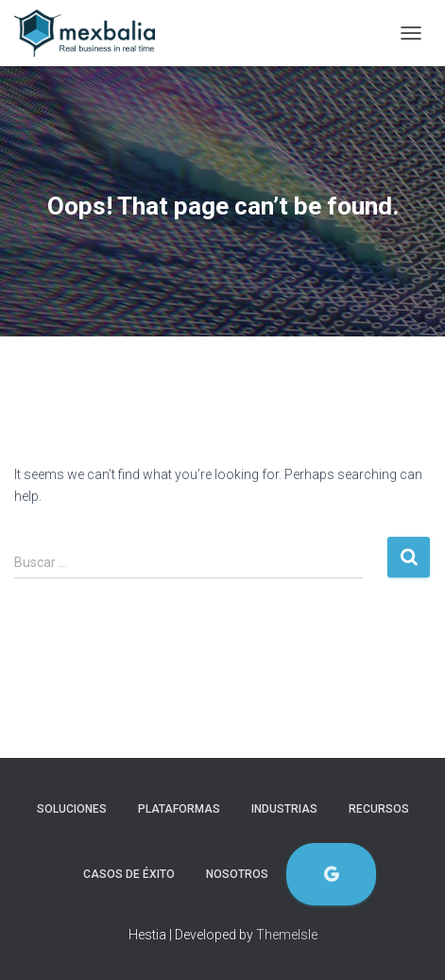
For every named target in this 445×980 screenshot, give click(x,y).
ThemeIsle (287, 935)
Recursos (379, 809)
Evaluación (331, 875)
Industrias (284, 809)
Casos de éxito (129, 874)
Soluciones (72, 809)
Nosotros (237, 874)
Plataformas (179, 809)
